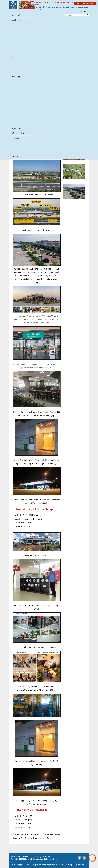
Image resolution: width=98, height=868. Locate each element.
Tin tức (14, 58)
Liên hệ (15, 156)
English (84, 12)
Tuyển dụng (16, 128)
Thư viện (15, 138)
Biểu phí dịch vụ (18, 133)
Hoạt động (16, 77)
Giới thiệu (16, 20)
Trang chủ (16, 15)
